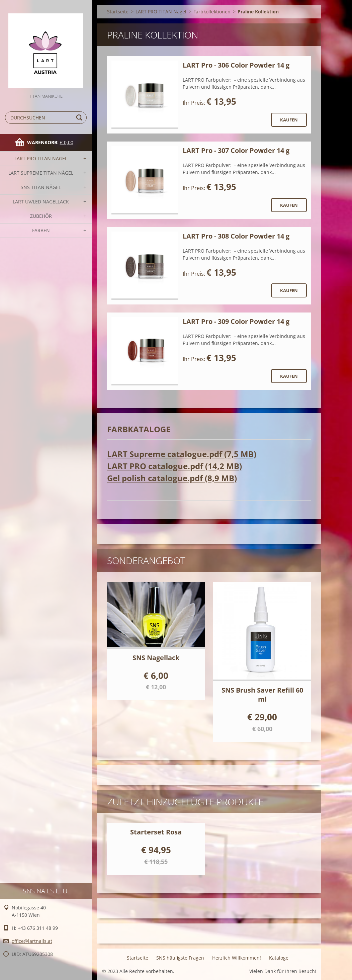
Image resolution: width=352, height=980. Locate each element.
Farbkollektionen (212, 12)
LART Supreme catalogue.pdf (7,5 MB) (182, 454)
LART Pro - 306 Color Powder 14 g (236, 65)
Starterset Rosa (156, 832)
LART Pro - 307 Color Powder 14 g (236, 150)
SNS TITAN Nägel (41, 187)
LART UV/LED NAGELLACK (41, 202)
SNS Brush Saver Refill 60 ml (262, 695)
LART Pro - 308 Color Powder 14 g (236, 236)
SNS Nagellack (156, 658)
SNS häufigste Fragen (180, 958)
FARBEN (41, 230)
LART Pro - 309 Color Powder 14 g (236, 321)
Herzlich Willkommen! (237, 958)
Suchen (80, 118)
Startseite (118, 12)
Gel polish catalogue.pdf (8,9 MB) (172, 478)
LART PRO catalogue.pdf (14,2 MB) (174, 466)
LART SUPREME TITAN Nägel (41, 173)
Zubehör (41, 216)
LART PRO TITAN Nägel (41, 158)
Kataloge (279, 958)
